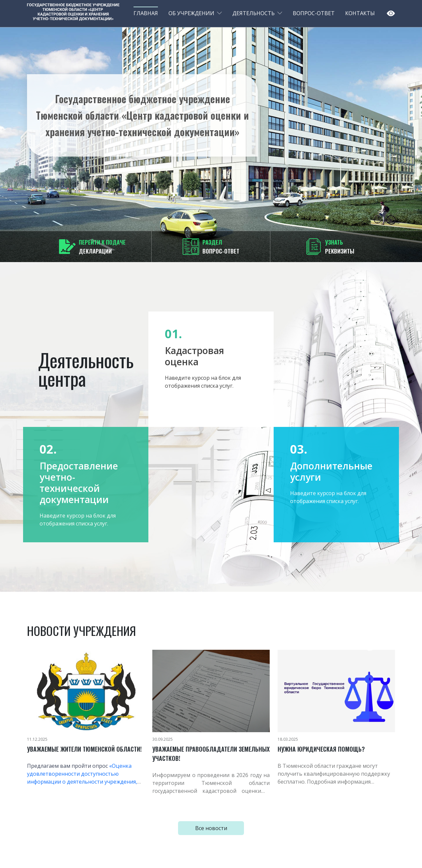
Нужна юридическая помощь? (321, 749)
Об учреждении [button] (191, 13)
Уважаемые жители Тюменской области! (84, 749)
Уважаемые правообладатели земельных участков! (211, 754)
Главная (146, 13)
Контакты (360, 13)
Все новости (211, 828)
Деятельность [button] (254, 13)
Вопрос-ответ (314, 13)
